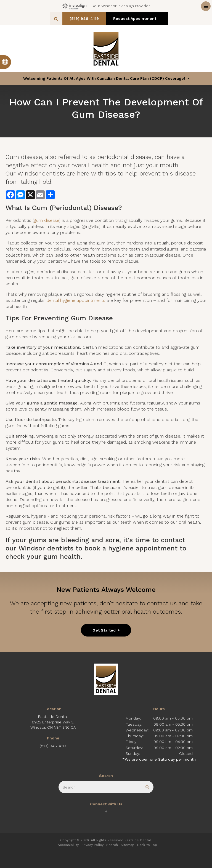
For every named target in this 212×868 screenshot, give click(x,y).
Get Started (104, 630)
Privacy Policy (92, 845)
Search (112, 845)
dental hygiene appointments (76, 300)
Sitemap (128, 845)
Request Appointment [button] (137, 18)
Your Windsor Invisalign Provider (106, 6)
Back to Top (147, 845)
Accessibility (68, 845)
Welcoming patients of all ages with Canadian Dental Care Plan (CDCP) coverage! (104, 78)
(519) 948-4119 (86, 18)
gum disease (47, 220)
